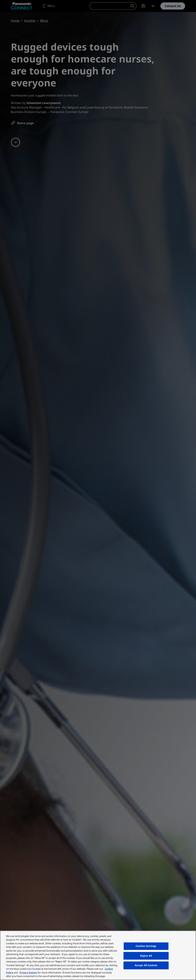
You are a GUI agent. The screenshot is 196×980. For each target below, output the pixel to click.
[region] (98, 955)
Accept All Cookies (146, 965)
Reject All (146, 956)
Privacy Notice (28, 973)
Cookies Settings (146, 946)
